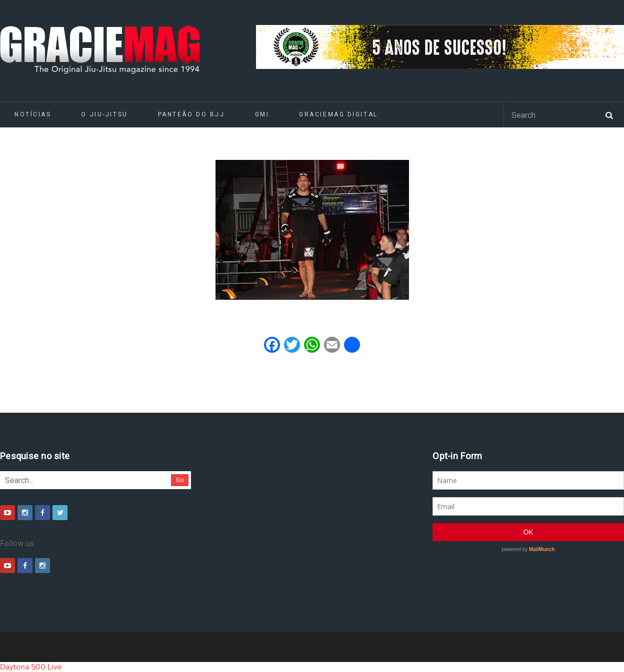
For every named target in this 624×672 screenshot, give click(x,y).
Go (180, 480)
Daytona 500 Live (31, 667)
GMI (262, 114)
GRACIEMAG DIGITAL (338, 114)
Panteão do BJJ (191, 114)
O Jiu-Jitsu (104, 114)
